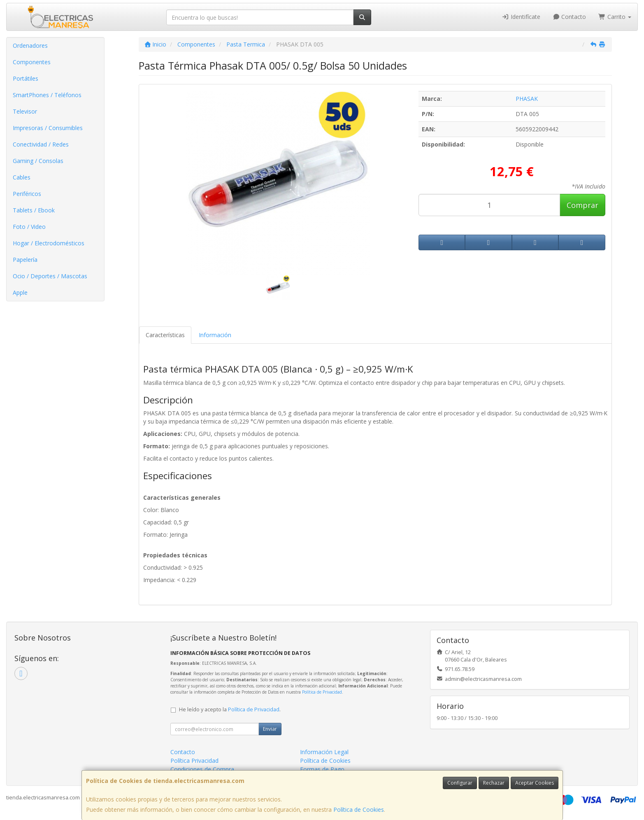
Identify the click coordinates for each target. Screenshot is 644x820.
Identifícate (521, 17)
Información (215, 335)
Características (165, 335)
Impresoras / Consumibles (48, 128)
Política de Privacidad (322, 692)
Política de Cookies (359, 810)
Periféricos (27, 194)
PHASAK (527, 99)
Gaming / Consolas (38, 161)
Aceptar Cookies (535, 783)
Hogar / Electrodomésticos (49, 243)
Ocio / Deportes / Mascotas (50, 276)
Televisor (25, 111)
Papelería (25, 260)
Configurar (460, 783)
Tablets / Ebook (34, 210)
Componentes (32, 62)
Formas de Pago (322, 769)
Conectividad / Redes (41, 144)
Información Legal (324, 752)
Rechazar (494, 783)
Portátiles (26, 78)
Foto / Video (29, 227)
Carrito (615, 17)
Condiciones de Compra (202, 769)
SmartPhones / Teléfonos (47, 95)
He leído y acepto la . (230, 709)
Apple (20, 292)
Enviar (270, 729)
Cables (22, 177)
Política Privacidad (194, 761)
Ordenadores (30, 45)
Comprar (582, 205)
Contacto (570, 17)
